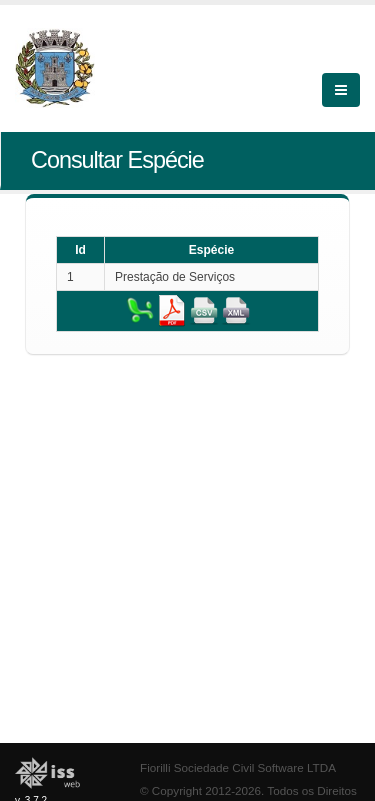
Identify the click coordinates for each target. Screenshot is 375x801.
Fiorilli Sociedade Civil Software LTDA (238, 767)
